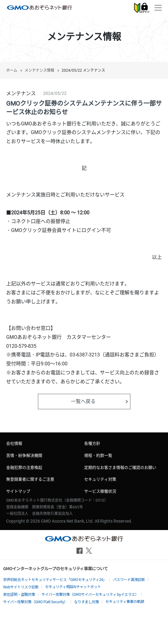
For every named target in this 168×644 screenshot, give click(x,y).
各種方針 (92, 443)
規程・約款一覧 (98, 455)
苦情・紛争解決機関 (24, 455)
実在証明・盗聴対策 (19, 594)
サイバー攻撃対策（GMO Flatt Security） (35, 602)
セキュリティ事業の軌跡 (125, 601)
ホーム (12, 70)
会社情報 (14, 443)
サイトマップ (18, 491)
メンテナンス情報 (39, 70)
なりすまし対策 (86, 602)
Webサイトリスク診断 (21, 587)
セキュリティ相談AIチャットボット (73, 586)
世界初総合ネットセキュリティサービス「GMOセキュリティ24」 (55, 579)
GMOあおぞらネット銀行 (39, 7)
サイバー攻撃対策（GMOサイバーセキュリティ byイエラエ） (90, 594)
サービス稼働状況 (100, 491)
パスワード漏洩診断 (129, 579)
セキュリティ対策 (100, 479)
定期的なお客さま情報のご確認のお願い (120, 467)
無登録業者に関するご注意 (30, 479)
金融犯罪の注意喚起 (24, 467)
